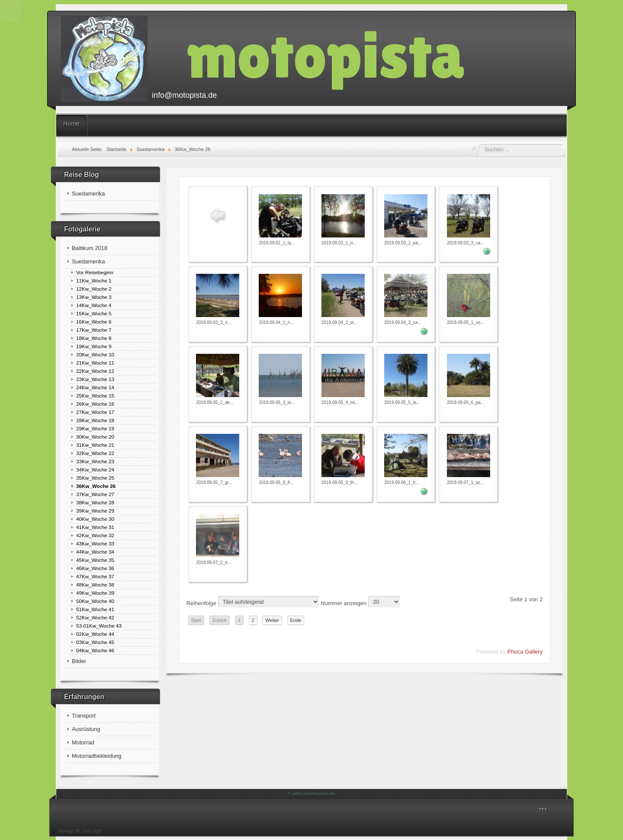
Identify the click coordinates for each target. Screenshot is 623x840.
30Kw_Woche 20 (95, 437)
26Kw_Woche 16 (95, 404)
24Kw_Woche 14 (95, 387)
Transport (84, 716)
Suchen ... (478, 144)
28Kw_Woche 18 (95, 420)
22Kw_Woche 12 (95, 371)
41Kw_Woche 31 (95, 527)
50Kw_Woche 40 (95, 601)
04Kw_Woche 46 (95, 650)
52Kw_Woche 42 (95, 617)
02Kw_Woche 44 (95, 634)
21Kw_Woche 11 (95, 363)
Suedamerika (88, 194)
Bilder (79, 661)
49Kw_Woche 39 (95, 593)
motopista (325, 55)
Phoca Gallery (525, 652)
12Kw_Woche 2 (94, 289)
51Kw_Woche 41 (95, 609)
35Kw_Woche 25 (95, 478)
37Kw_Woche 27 (95, 494)
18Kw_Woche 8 (94, 338)
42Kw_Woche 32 (95, 535)
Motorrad (83, 742)
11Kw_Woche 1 (94, 281)
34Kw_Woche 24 (95, 470)
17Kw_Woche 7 (94, 330)
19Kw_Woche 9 (94, 346)
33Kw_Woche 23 (95, 461)
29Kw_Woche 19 (95, 428)
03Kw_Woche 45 (95, 642)
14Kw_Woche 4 (94, 305)
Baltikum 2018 (90, 248)
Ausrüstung (86, 729)
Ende (296, 620)
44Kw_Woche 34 (95, 552)
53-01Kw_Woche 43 (99, 626)
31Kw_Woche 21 (95, 445)
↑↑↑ (543, 809)
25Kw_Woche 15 (95, 396)
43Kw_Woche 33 (95, 543)
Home (71, 123)
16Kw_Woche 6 (94, 322)
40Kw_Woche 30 (95, 519)
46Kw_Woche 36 (95, 568)
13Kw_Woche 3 (94, 297)
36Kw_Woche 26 (96, 486)
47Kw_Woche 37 (95, 576)
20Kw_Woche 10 (95, 354)
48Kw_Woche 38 (95, 585)
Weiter (272, 620)
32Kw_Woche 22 (95, 453)
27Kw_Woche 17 (95, 412)
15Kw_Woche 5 (94, 313)
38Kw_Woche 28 (95, 502)
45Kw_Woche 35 (95, 560)
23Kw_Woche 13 (95, 379)
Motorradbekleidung (97, 756)
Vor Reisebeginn (95, 272)
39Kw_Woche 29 (95, 511)
